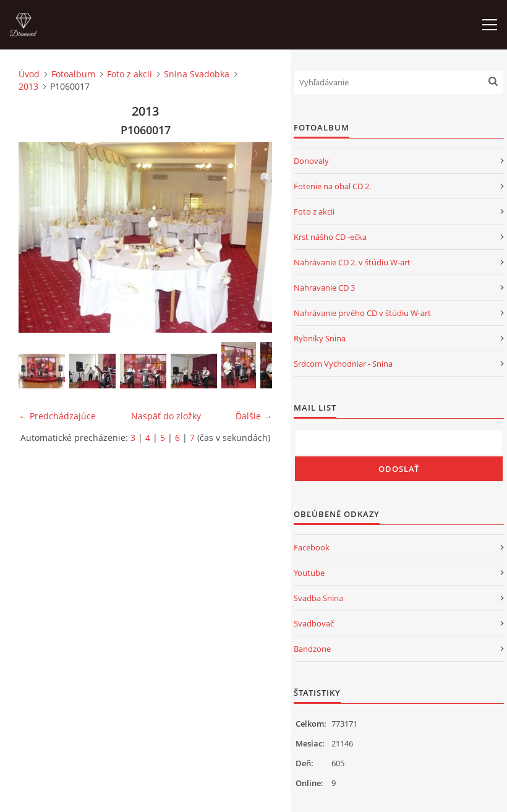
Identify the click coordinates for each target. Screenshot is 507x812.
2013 (28, 86)
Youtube (309, 573)
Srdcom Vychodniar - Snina (343, 364)
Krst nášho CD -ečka (330, 237)
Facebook (312, 547)
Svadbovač (314, 623)
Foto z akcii (130, 74)
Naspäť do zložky (166, 416)
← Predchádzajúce (57, 416)
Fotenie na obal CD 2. (332, 186)
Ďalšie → (254, 416)
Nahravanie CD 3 (324, 288)
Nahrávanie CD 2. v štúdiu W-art (352, 262)
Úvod (29, 74)
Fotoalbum (73, 74)
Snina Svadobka (197, 74)
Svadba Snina (318, 598)
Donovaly (311, 161)
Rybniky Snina (320, 338)
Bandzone (312, 649)
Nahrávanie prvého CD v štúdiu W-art (362, 313)
